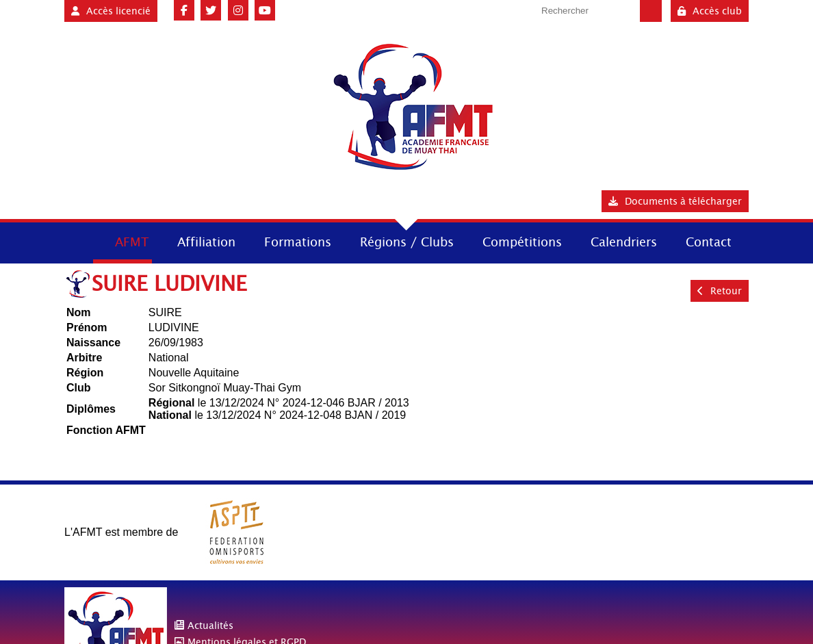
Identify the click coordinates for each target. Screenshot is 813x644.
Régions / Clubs (407, 242)
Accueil (77, 241)
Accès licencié (111, 11)
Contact (709, 242)
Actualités (210, 626)
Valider (651, 11)
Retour (720, 291)
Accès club (710, 11)
